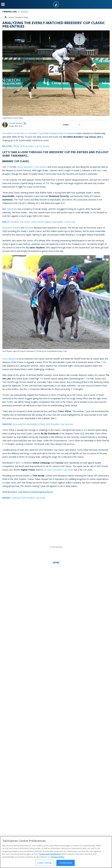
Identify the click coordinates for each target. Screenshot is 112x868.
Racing (56, 563)
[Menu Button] (3, 4)
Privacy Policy (58, 857)
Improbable (12, 209)
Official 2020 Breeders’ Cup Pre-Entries (26, 146)
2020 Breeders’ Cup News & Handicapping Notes (28, 492)
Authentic (29, 228)
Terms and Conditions (50, 854)
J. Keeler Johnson (16, 123)
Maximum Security (11, 228)
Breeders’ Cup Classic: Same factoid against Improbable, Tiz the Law (39, 222)
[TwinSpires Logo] (56, 4)
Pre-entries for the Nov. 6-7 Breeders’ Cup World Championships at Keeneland (39, 133)
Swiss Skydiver (9, 359)
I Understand (65, 863)
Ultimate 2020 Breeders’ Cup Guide (24, 498)
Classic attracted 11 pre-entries (31, 167)
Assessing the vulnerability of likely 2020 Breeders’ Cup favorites (38, 424)
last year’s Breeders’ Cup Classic (58, 470)
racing (24, 12)
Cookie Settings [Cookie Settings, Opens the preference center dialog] (45, 863)
